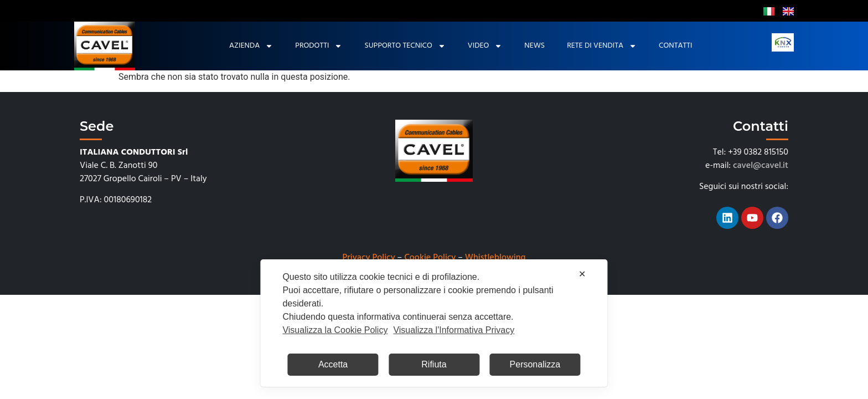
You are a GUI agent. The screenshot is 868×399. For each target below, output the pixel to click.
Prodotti (319, 46)
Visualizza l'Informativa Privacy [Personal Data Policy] (454, 330)
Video (485, 46)
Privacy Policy (369, 258)
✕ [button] (582, 274)
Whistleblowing (495, 258)
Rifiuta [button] (434, 364)
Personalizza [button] (535, 364)
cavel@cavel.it (761, 166)
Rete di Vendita (602, 46)
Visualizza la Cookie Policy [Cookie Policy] (335, 330)
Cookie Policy (430, 258)
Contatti (675, 46)
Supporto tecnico (405, 46)
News (534, 46)
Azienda (251, 46)
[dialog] (434, 323)
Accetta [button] (333, 364)
